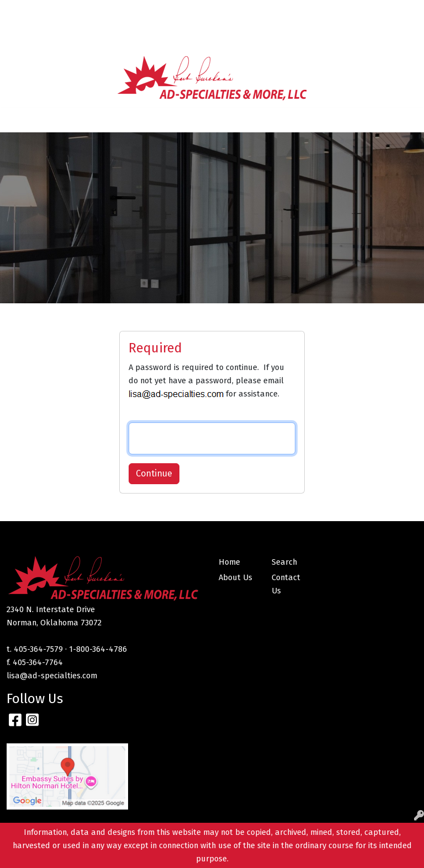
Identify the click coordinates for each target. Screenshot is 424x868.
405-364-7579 (38, 649)
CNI (49, 36)
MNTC (22, 36)
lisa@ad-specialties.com (52, 676)
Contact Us (107, 12)
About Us (60, 12)
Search (273, 12)
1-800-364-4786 (98, 649)
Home (22, 12)
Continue (154, 473)
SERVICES (156, 12)
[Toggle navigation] (17, 120)
